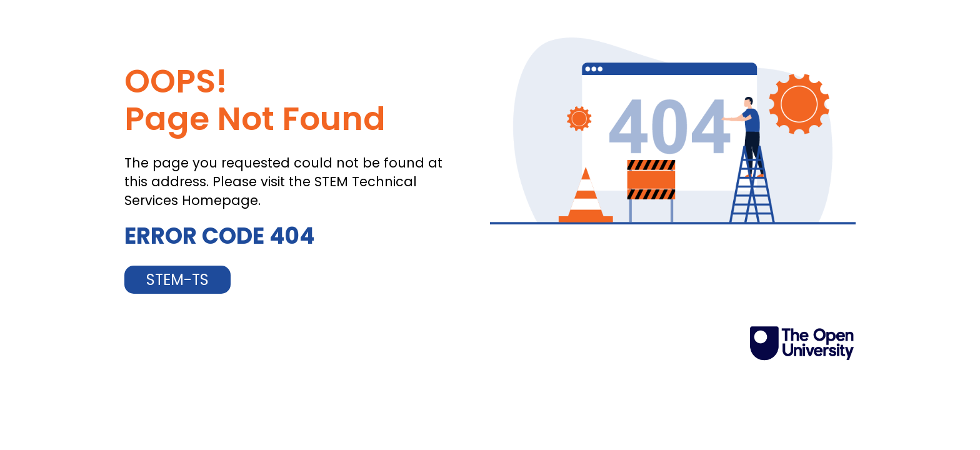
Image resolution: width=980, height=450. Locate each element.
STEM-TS (177, 280)
